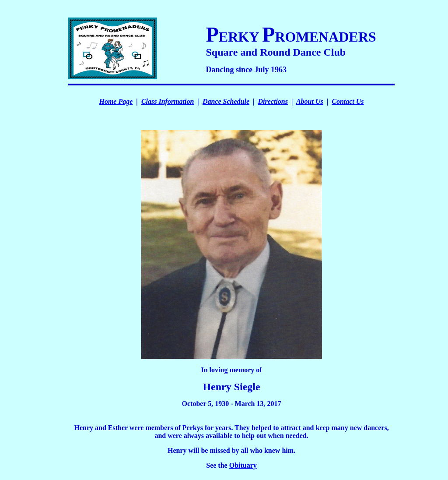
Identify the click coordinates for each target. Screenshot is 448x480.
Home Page (116, 101)
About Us (310, 101)
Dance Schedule (226, 101)
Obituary (243, 465)
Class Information (168, 101)
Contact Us (348, 101)
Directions (273, 101)
